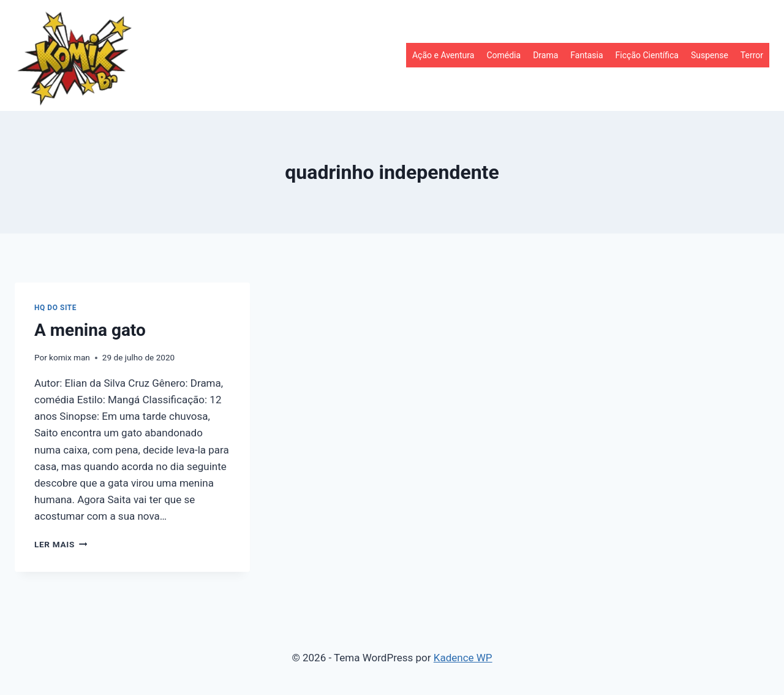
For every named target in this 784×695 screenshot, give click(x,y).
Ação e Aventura (443, 55)
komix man (70, 357)
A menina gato (90, 330)
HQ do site (55, 308)
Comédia (503, 55)
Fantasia (586, 55)
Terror (752, 55)
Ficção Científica (647, 55)
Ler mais (61, 544)
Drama (545, 55)
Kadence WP (463, 658)
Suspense (710, 55)
